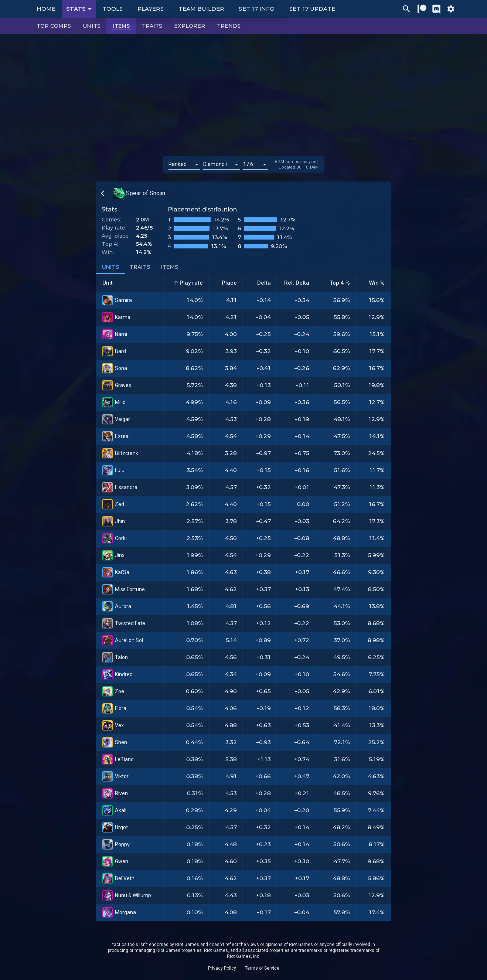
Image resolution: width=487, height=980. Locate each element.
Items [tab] (170, 267)
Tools (113, 9)
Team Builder (201, 9)
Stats (80, 9)
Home (46, 9)
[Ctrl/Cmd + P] (406, 9)
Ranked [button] (178, 164)
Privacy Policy (222, 968)
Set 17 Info (257, 9)
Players (151, 9)
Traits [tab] (140, 267)
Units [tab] (110, 267)
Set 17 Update (312, 9)
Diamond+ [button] (215, 164)
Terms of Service (262, 968)
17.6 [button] (248, 164)
